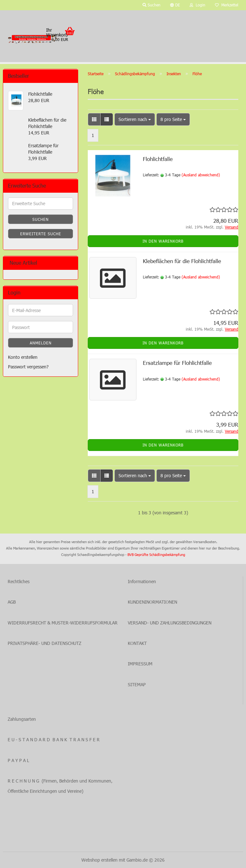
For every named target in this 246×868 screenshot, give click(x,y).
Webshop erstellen (99, 860)
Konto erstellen (23, 357)
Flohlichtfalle (158, 159)
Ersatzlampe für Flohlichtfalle (177, 363)
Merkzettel (227, 5)
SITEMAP (137, 684)
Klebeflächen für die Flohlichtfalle (182, 261)
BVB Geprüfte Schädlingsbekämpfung (156, 555)
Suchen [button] (152, 5)
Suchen (41, 219)
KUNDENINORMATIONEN (152, 602)
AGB (12, 602)
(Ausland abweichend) (201, 175)
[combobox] (135, 119)
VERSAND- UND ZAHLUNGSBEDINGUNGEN (170, 623)
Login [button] (197, 5)
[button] (175, 5)
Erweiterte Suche (41, 234)
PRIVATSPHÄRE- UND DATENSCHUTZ (45, 643)
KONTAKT (137, 643)
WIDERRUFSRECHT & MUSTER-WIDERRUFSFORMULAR (63, 623)
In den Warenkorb (163, 241)
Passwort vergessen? (28, 367)
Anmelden (41, 343)
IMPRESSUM (140, 664)
